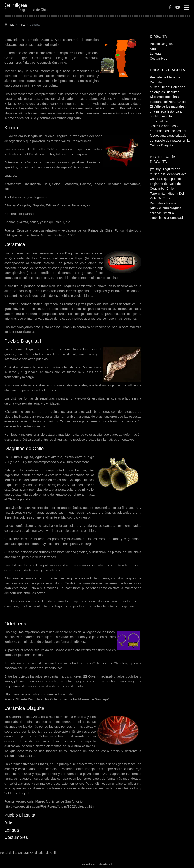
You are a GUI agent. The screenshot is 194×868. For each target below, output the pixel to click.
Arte (8, 822)
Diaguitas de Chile (24, 448)
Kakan (11, 128)
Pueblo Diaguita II (24, 341)
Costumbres (16, 837)
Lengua (12, 830)
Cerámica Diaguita (24, 708)
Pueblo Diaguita (20, 815)
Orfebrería (15, 624)
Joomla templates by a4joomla (97, 864)
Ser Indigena (16, 5)
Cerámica (15, 244)
